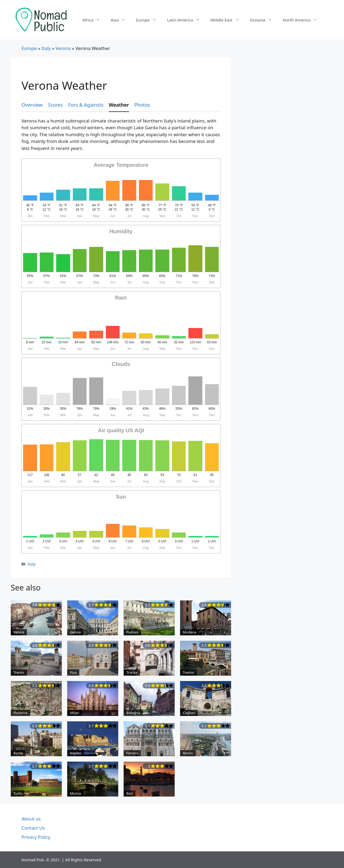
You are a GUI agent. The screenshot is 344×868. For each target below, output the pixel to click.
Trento (19, 672)
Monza (75, 793)
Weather (119, 105)
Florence (20, 713)
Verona (63, 48)
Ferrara (132, 753)
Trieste (132, 672)
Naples (76, 753)
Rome (18, 753)
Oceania (264, 20)
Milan (74, 713)
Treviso (189, 672)
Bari (130, 793)
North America (303, 20)
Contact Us (33, 828)
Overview (32, 105)
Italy (46, 48)
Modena (189, 632)
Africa (94, 20)
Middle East (227, 20)
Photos (142, 105)
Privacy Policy (36, 837)
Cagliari (189, 713)
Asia (121, 20)
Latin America (186, 20)
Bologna (133, 713)
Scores (55, 105)
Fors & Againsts (86, 105)
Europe (149, 20)
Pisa (73, 672)
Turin (18, 793)
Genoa (75, 632)
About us (31, 819)
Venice (19, 632)
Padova (132, 632)
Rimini (188, 753)
